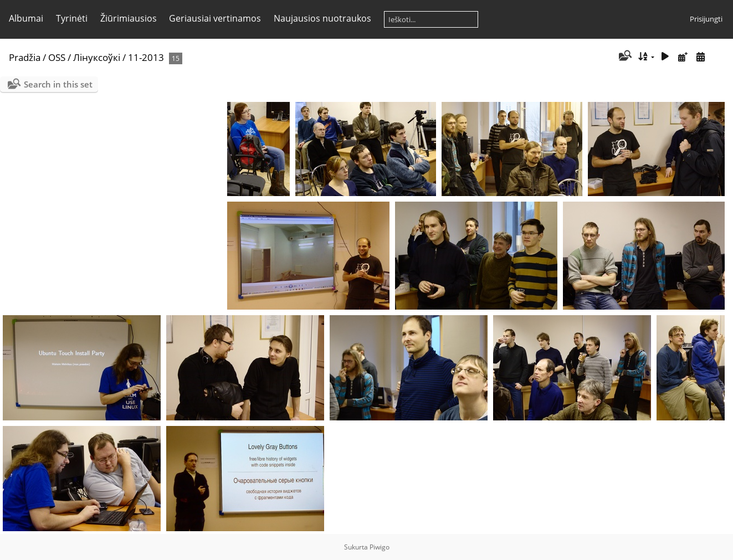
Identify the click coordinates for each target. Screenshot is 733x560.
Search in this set (58, 84)
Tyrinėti (72, 18)
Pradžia (25, 57)
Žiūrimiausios (129, 18)
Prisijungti (706, 19)
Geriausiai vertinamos (215, 18)
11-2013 (146, 57)
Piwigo (380, 547)
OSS (57, 57)
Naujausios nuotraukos (322, 18)
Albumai (26, 18)
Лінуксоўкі (97, 57)
